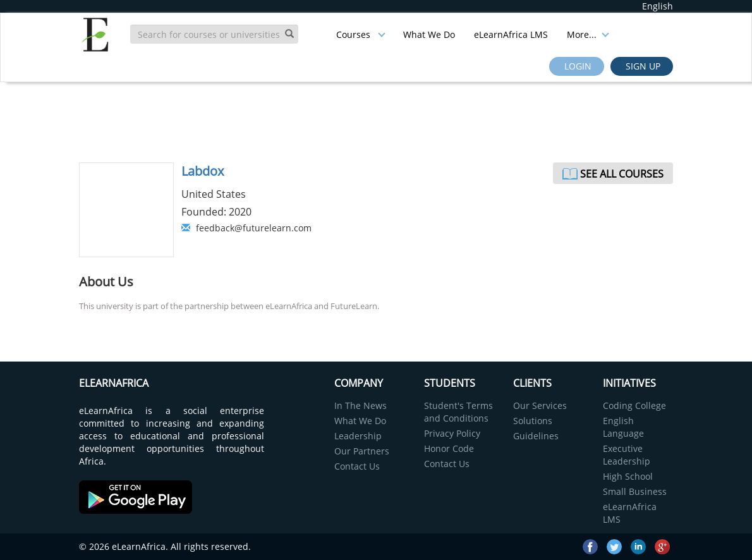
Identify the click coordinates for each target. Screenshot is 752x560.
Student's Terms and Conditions (458, 412)
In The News (361, 405)
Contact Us (357, 466)
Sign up (642, 66)
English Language (623, 427)
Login (577, 66)
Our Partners (362, 451)
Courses (361, 34)
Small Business (635, 491)
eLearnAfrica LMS (511, 34)
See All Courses (622, 174)
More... (588, 34)
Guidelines (536, 436)
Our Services (540, 405)
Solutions (533, 421)
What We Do (429, 34)
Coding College (634, 405)
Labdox (203, 171)
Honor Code (449, 448)
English (658, 6)
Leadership (358, 436)
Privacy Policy (452, 433)
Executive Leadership (627, 455)
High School (628, 476)
